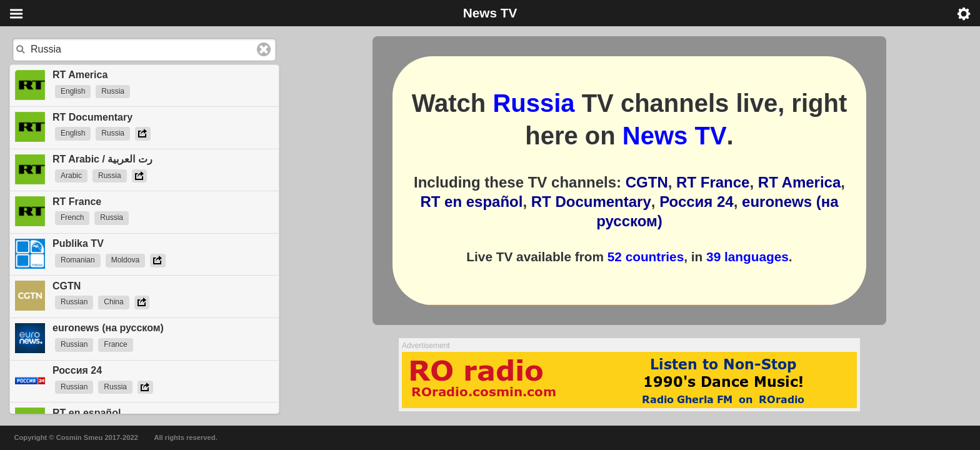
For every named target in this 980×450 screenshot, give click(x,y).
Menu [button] (16, 14)
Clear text (264, 49)
